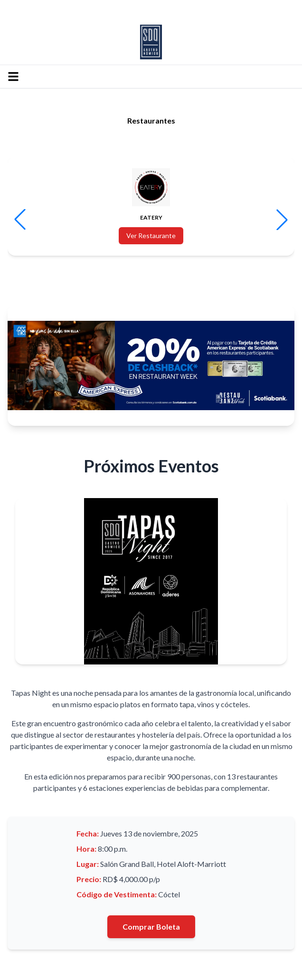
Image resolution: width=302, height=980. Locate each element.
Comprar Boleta (151, 927)
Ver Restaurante (151, 235)
